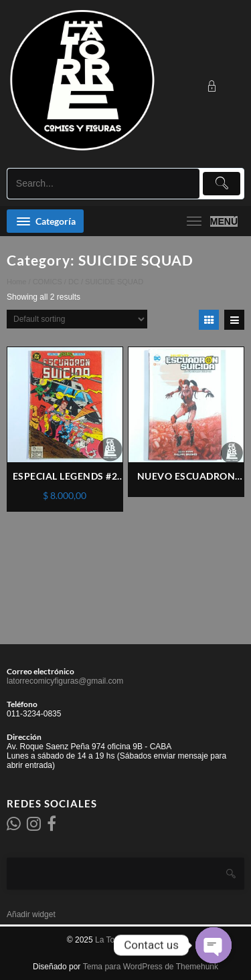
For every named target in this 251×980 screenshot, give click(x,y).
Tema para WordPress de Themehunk (151, 967)
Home (16, 282)
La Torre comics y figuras (140, 940)
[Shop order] (77, 319)
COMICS (48, 282)
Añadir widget (31, 914)
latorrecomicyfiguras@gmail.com (65, 681)
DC (74, 282)
